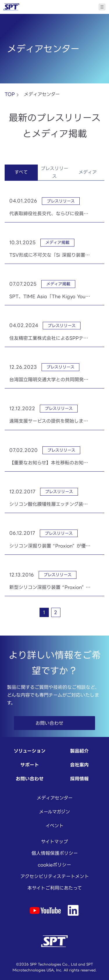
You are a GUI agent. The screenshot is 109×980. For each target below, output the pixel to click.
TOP (10, 94)
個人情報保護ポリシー (55, 853)
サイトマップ (54, 842)
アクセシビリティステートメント (55, 876)
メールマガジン (54, 812)
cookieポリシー (54, 865)
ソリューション (30, 751)
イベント (54, 826)
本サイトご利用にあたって (55, 888)
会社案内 (79, 765)
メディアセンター (55, 798)
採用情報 (79, 779)
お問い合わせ (30, 779)
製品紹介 (79, 751)
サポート (30, 765)
